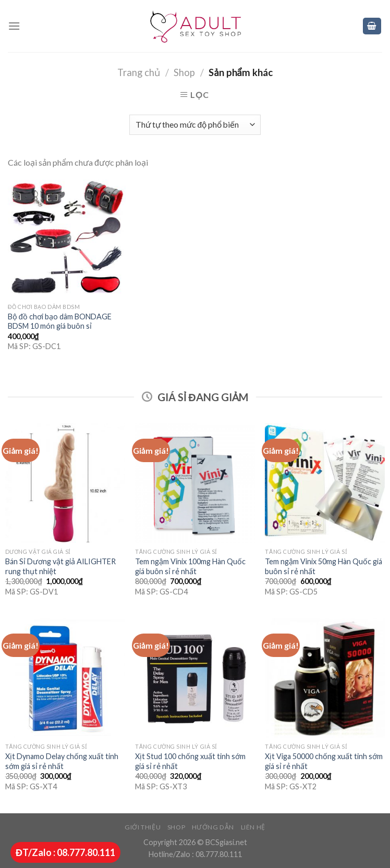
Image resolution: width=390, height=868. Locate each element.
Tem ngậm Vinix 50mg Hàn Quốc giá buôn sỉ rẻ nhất (324, 566)
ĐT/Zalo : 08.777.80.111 (65, 852)
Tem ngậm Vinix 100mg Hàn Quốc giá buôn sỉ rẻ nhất (190, 566)
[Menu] (14, 26)
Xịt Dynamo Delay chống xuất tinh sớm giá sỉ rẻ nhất (62, 761)
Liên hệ (253, 827)
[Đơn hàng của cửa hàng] (195, 125)
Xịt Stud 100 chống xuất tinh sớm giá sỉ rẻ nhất (190, 761)
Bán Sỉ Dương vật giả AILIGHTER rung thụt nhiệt (60, 566)
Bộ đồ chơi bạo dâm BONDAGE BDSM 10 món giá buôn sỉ (60, 321)
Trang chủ (139, 72)
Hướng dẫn (213, 827)
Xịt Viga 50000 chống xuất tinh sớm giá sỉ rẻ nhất (324, 761)
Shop (184, 72)
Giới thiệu (143, 827)
